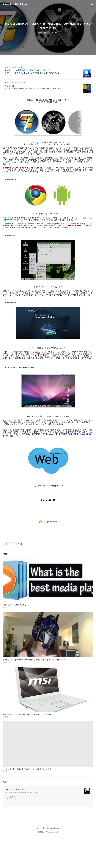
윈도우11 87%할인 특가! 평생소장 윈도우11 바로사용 (27, 70)
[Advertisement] (48, 522)
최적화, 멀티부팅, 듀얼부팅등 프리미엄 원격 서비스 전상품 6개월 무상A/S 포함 (33, 88)
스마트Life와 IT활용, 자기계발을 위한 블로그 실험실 (22, 792)
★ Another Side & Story (13, 4)
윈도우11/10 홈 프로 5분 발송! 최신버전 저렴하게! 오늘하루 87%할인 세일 (32, 73)
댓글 (5, 782)
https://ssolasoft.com (12, 67)
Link (39, 828)
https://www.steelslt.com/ (14, 83)
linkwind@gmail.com (51, 828)
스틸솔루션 (9, 86)
